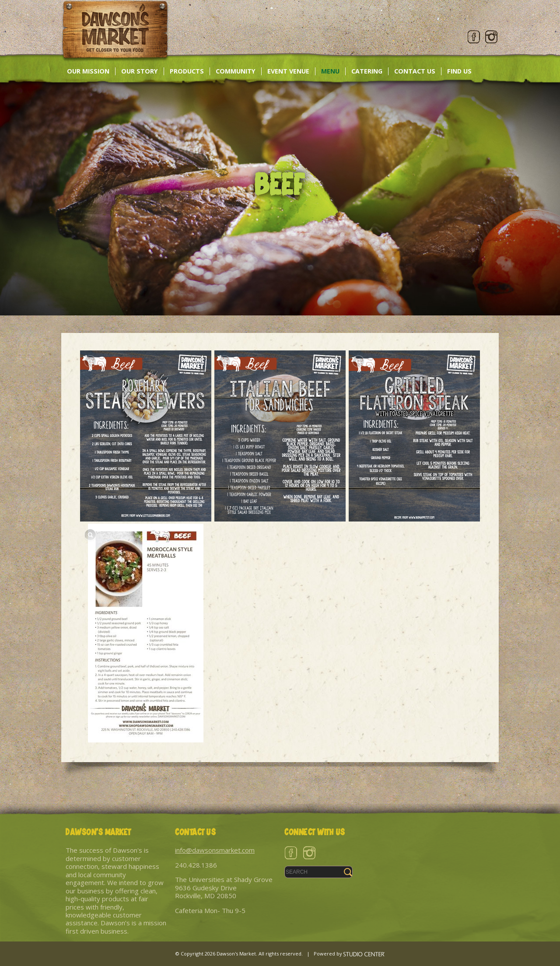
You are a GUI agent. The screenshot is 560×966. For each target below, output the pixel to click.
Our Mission (88, 71)
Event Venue (288, 71)
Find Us (459, 71)
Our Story (140, 71)
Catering (367, 71)
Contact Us (415, 71)
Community (236, 71)
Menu (330, 71)
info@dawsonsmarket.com (215, 850)
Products (187, 71)
